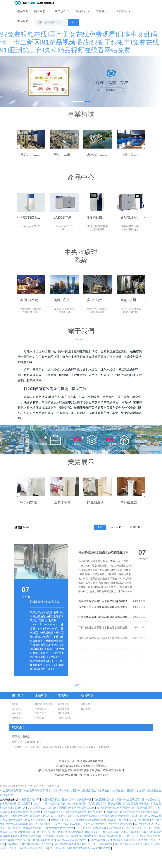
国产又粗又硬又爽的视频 (27, 836)
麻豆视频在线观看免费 (67, 844)
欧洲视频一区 (84, 800)
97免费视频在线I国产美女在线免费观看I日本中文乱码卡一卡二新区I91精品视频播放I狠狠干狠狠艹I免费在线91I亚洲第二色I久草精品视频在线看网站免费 (80, 42)
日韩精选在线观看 (76, 812)
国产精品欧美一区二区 (122, 828)
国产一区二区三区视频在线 (97, 844)
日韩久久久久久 (142, 816)
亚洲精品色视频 (19, 816)
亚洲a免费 (68, 800)
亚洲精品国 (115, 804)
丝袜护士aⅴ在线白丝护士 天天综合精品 (110, 824)
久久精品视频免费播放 (136, 804)
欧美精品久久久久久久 (43, 816)
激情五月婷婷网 (31, 800)
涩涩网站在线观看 (15, 824)
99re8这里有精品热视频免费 (90, 804)
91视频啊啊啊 (105, 808)
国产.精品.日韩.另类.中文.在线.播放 (70, 848)
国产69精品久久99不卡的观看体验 (29, 820)
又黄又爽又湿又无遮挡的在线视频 (109, 840)
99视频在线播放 (144, 824)
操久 (51, 824)
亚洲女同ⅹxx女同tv (69, 816)
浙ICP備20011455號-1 (69, 766)
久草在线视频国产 (53, 812)
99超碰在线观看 (118, 820)
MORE (81, 685)
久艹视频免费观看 (143, 808)
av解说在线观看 (32, 828)
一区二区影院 (84, 828)
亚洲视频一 (66, 808)
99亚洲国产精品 (51, 800)
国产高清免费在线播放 (79, 836)
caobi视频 (13, 844)
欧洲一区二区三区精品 (132, 836)
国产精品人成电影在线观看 (72, 840)
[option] (81, 81)
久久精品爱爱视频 (73, 832)
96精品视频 (100, 828)
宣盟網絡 (101, 766)
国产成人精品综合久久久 (129, 844)
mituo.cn (103, 775)
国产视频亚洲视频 (136, 832)
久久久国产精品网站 (106, 836)
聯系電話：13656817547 (27, 742)
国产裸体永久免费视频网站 (115, 816)
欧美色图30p (47, 840)
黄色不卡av (62, 824)
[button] (17, 148)
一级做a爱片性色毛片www (59, 828)
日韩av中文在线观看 (128, 800)
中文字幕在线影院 (54, 836)
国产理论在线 (89, 816)
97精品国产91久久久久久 (43, 808)
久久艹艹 (38, 804)
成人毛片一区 (78, 824)
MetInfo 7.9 (75, 775)
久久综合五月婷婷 (139, 820)
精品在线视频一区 (113, 832)
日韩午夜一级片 (37, 824)
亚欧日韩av (19, 808)
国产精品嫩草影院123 (23, 832)
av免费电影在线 (102, 848)
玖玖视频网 (112, 812)
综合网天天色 (123, 808)
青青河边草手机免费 (142, 840)
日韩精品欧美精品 (26, 848)
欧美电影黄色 (20, 812)
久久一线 (36, 812)
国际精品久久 (93, 832)
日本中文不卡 (96, 812)
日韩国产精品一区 (131, 812)
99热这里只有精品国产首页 (36, 844)
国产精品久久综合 (85, 808)
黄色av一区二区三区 (49, 832)
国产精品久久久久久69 (58, 804)
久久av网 (43, 848)
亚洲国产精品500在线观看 (91, 820)
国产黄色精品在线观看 (18, 804)
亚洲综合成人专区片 (63, 820)
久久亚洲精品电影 (104, 800)
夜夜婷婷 (33, 840)
